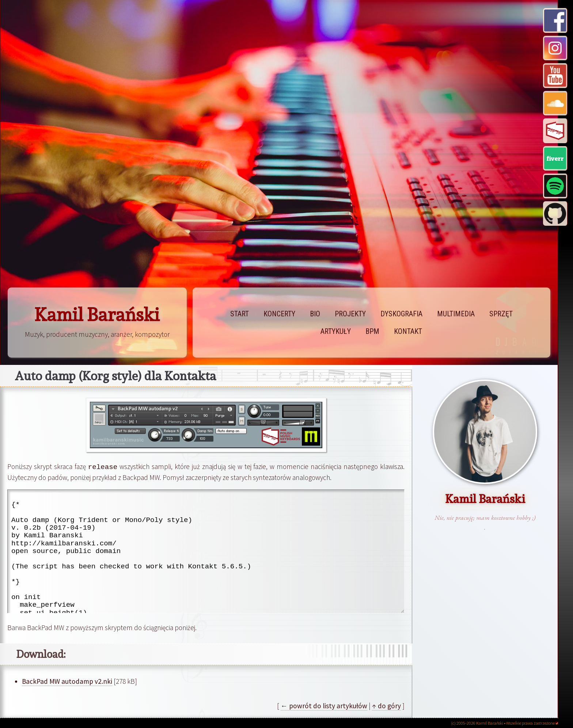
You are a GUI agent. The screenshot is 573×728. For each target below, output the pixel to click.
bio (315, 314)
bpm (372, 331)
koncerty (279, 314)
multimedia (456, 314)
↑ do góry (386, 705)
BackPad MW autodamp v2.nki (67, 681)
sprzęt (501, 314)
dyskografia (401, 314)
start (240, 314)
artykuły (336, 331)
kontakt (408, 331)
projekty (350, 314)
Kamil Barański (97, 315)
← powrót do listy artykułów (324, 705)
